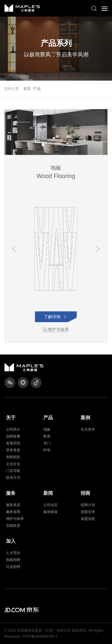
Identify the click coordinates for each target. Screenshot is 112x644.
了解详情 (56, 317)
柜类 (47, 436)
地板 (47, 429)
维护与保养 (56, 329)
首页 (27, 89)
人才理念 (13, 553)
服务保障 (13, 512)
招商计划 (88, 505)
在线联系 (13, 526)
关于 (11, 418)
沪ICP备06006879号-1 (40, 637)
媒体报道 (50, 512)
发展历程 (13, 443)
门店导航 (13, 471)
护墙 (47, 450)
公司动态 (50, 505)
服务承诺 (13, 505)
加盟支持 (88, 512)
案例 (85, 418)
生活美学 (88, 429)
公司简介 (13, 429)
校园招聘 (13, 560)
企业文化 (13, 464)
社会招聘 (13, 567)
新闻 (48, 493)
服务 (11, 493)
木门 (47, 443)
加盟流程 (88, 519)
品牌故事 (13, 436)
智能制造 (13, 457)
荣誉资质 (13, 450)
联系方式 (13, 478)
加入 (11, 541)
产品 (37, 89)
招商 (85, 493)
